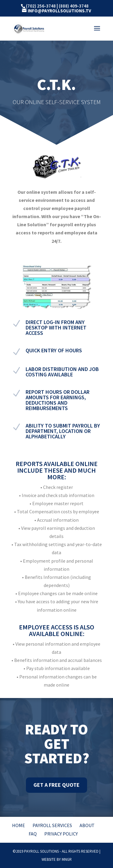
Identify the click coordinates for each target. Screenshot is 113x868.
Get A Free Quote (56, 785)
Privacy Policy (61, 834)
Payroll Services (52, 825)
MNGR (67, 859)
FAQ (33, 834)
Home (19, 825)
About (87, 825)
